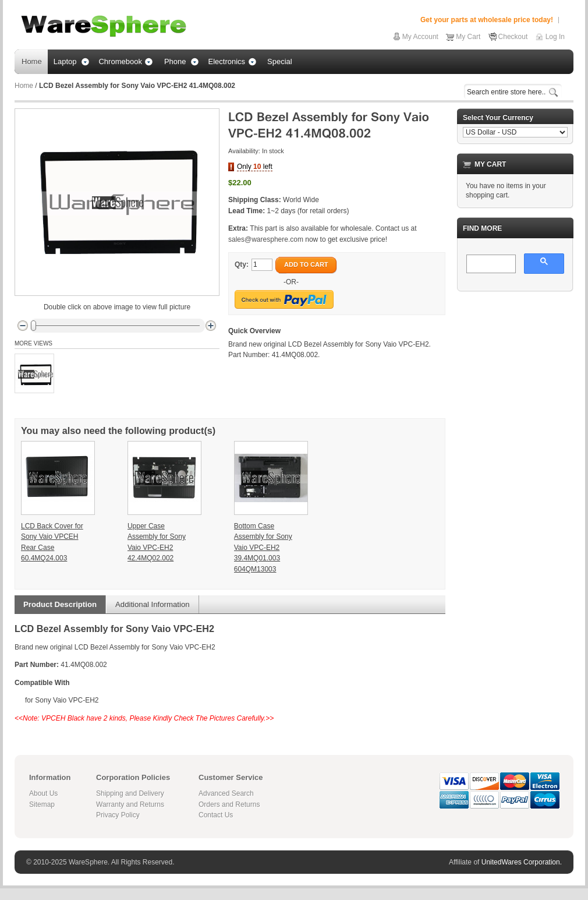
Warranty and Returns (130, 804)
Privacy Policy (118, 815)
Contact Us (216, 815)
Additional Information (153, 604)
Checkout (513, 37)
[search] (490, 264)
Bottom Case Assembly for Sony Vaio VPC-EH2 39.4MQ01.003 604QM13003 (263, 548)
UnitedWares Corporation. (522, 862)
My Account (420, 37)
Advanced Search (226, 793)
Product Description (60, 604)
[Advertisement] (515, 359)
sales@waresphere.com (266, 239)
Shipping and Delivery (130, 793)
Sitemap (42, 804)
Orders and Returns (229, 804)
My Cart (468, 37)
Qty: (242, 264)
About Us (43, 793)
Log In (555, 37)
